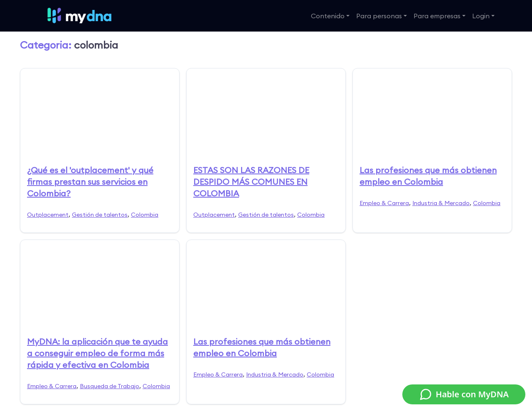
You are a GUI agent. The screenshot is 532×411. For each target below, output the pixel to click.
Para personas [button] (379, 16)
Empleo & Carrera (384, 203)
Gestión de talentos (100, 215)
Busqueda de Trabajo (110, 386)
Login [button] (481, 16)
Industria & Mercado (441, 203)
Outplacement (48, 215)
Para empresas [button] (437, 16)
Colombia (145, 215)
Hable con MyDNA (464, 394)
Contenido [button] (328, 16)
